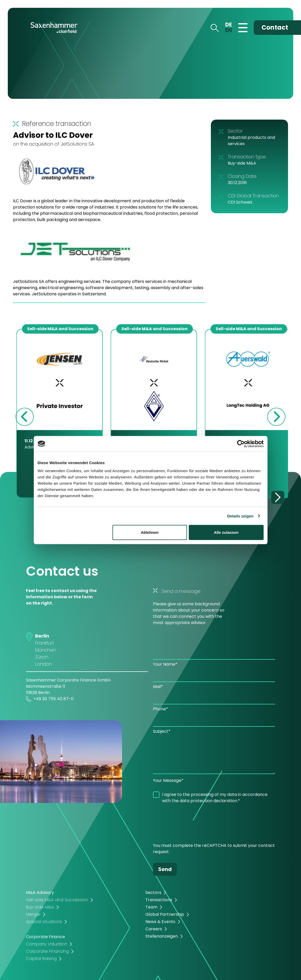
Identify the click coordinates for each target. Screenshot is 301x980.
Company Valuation (47, 944)
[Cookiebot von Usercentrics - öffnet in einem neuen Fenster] (241, 444)
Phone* (160, 709)
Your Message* (168, 780)
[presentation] (192, 825)
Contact (275, 27)
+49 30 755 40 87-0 (50, 699)
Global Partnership (165, 914)
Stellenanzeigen (162, 936)
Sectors (153, 893)
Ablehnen (150, 532)
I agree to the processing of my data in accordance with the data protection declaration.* (215, 798)
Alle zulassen (226, 532)
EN (229, 30)
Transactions (159, 900)
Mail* (158, 687)
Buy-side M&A (40, 907)
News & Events (160, 922)
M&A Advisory (40, 893)
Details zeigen (240, 516)
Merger (33, 914)
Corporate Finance (45, 937)
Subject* (162, 731)
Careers (154, 929)
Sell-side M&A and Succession (57, 900)
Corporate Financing (47, 951)
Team (151, 907)
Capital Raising (41, 959)
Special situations (44, 922)
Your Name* (165, 664)
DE (229, 25)
